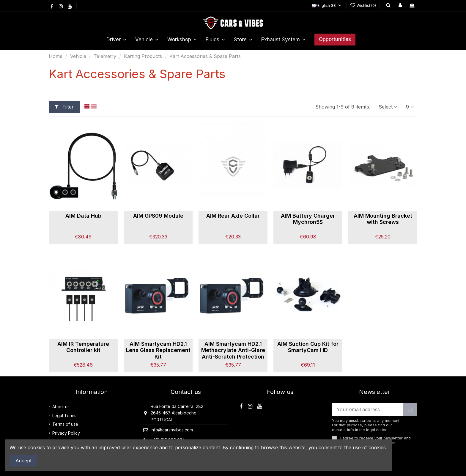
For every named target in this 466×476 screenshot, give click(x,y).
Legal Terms (64, 415)
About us (61, 407)
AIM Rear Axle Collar (233, 216)
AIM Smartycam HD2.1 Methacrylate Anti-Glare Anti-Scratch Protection (233, 350)
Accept (23, 461)
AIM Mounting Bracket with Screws (383, 219)
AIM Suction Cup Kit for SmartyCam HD (308, 347)
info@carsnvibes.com (172, 430)
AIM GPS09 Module (158, 216)
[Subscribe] (410, 410)
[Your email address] (368, 410)
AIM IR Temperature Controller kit (83, 347)
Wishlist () (363, 6)
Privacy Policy (66, 433)
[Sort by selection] (388, 107)
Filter (64, 107)
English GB (327, 6)
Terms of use (65, 424)
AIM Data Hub (83, 216)
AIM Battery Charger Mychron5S (308, 219)
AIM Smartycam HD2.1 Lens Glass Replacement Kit (158, 350)
